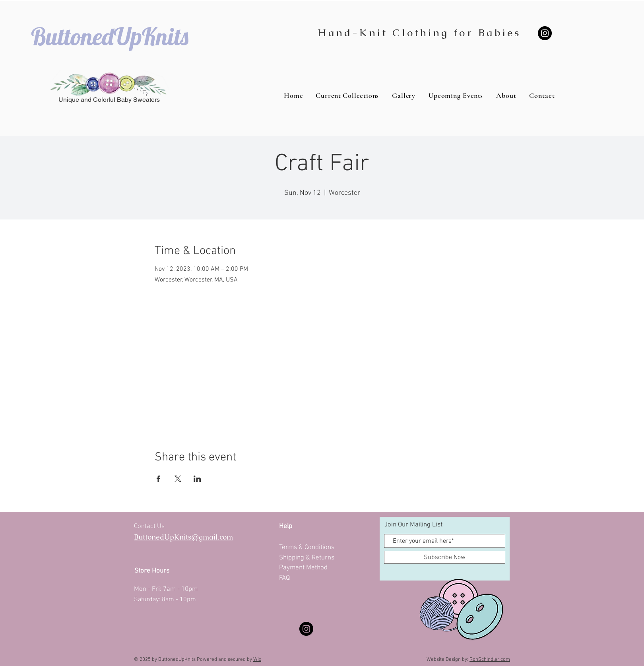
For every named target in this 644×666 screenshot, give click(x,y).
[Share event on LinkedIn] (197, 479)
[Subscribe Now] (445, 557)
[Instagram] (545, 33)
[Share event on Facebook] (158, 479)
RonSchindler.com (490, 660)
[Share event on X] (178, 479)
